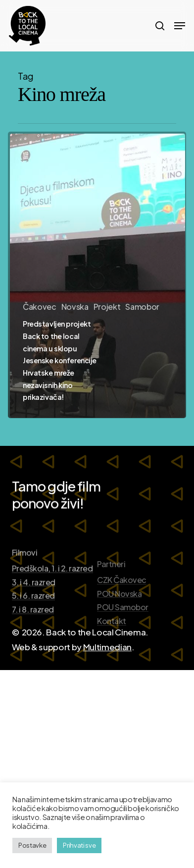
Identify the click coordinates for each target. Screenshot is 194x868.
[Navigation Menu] (180, 26)
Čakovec (40, 307)
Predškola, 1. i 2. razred (52, 599)
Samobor (142, 307)
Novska (75, 307)
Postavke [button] (32, 845)
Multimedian (107, 647)
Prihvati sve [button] (79, 845)
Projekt (107, 307)
